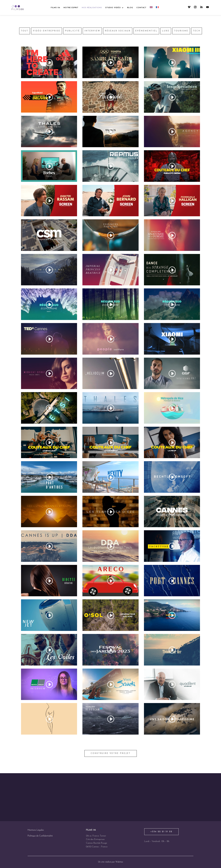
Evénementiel (146, 31)
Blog (130, 8)
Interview (92, 31)
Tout (25, 31)
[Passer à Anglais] (151, 8)
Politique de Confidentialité (40, 836)
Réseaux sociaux (118, 31)
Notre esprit (71, 8)
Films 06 (55, 8)
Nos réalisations (92, 8)
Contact (141, 8)
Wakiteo (119, 862)
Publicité (72, 31)
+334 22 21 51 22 (161, 832)
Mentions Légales (36, 830)
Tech (197, 31)
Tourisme (181, 31)
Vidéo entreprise (47, 31)
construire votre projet (111, 753)
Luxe (166, 31)
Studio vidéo (113, 8)
